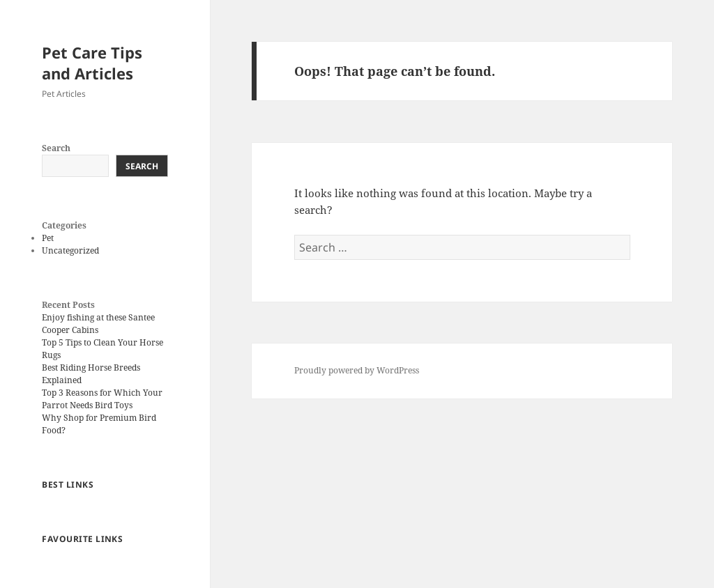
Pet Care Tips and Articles (92, 63)
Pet (48, 238)
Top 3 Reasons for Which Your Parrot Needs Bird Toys (102, 399)
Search (56, 148)
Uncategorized (70, 250)
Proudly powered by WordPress (357, 370)
